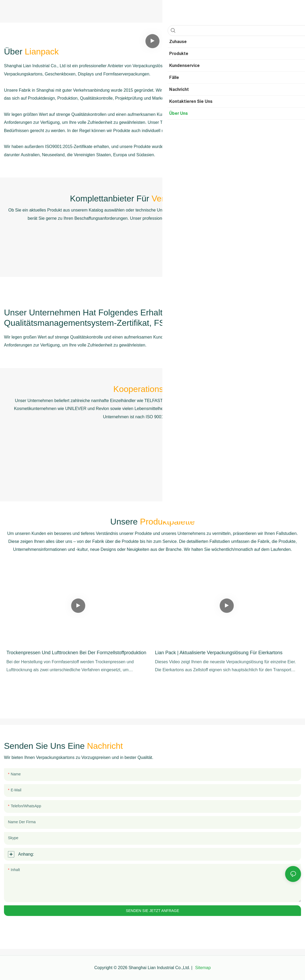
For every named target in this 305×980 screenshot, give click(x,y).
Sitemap (202, 968)
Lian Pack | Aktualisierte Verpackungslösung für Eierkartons (219, 653)
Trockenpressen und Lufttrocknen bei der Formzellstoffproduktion (76, 653)
